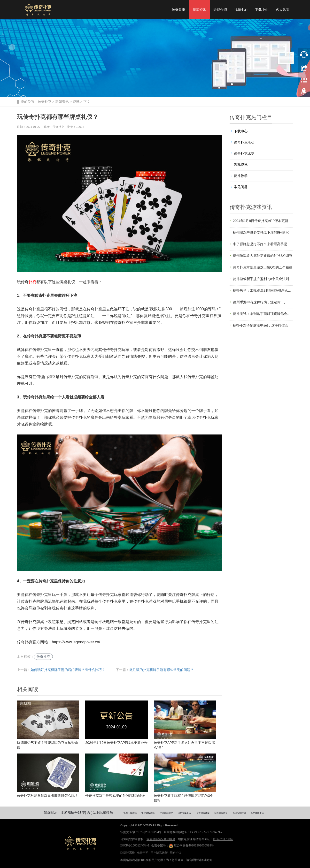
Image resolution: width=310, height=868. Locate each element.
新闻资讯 (199, 10)
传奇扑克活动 (244, 142)
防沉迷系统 (128, 853)
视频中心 (241, 10)
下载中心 (262, 10)
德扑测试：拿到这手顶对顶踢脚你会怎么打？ (263, 314)
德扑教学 (241, 176)
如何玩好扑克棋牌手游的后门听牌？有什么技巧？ (68, 670)
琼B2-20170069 (223, 839)
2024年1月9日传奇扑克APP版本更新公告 (263, 221)
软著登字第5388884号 (161, 839)
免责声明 (143, 853)
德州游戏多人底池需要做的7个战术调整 (263, 256)
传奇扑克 (45, 102)
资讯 (76, 102)
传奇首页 (178, 10)
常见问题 (241, 187)
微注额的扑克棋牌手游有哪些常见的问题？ (162, 670)
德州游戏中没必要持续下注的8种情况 (261, 232)
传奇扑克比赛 (244, 153)
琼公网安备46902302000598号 (191, 846)
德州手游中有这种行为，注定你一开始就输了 (263, 302)
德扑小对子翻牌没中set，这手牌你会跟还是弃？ (263, 325)
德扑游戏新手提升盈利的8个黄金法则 (261, 279)
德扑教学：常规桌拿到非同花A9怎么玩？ (263, 290)
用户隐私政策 (159, 853)
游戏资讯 (241, 165)
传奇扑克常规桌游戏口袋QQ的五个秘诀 (263, 267)
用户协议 (176, 853)
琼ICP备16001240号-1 (135, 845)
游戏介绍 (220, 10)
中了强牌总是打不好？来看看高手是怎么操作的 (263, 244)
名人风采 (283, 10)
